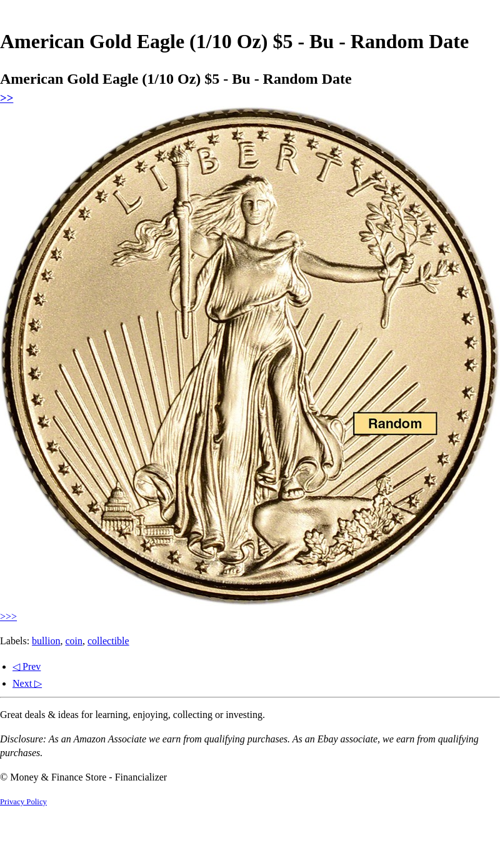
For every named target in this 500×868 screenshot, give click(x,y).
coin (74, 641)
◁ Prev (27, 666)
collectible (108, 641)
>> (7, 98)
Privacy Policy (23, 802)
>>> (8, 616)
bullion (46, 641)
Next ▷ (27, 683)
